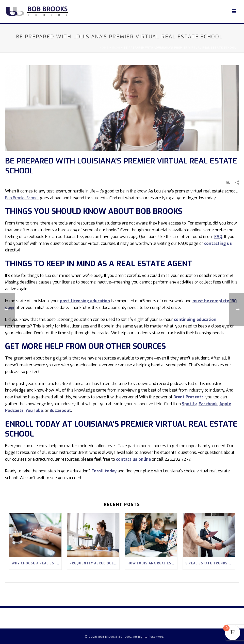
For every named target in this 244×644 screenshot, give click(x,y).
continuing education (195, 319)
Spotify (189, 404)
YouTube (34, 410)
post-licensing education (85, 301)
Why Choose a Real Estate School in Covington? (37, 563)
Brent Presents (189, 397)
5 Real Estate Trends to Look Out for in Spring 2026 (210, 563)
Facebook (208, 404)
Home (104, 48)
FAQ (218, 237)
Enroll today (104, 471)
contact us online (133, 459)
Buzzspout (60, 410)
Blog (116, 48)
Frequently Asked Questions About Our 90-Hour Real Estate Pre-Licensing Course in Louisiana (94, 563)
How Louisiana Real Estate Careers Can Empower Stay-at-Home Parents (152, 563)
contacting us (218, 243)
